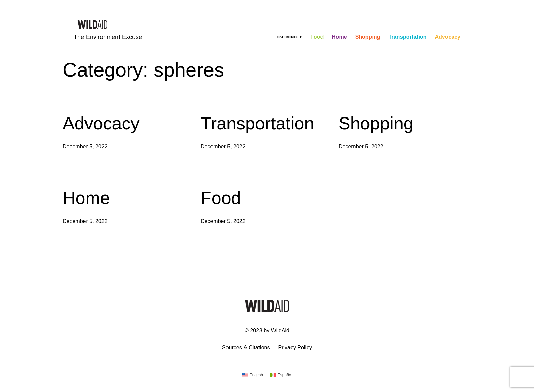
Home (86, 198)
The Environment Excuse (108, 37)
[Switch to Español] (281, 375)
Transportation (257, 123)
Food (221, 198)
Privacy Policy (295, 348)
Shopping (376, 123)
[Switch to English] (252, 375)
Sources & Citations (246, 348)
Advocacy (101, 123)
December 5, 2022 (85, 147)
